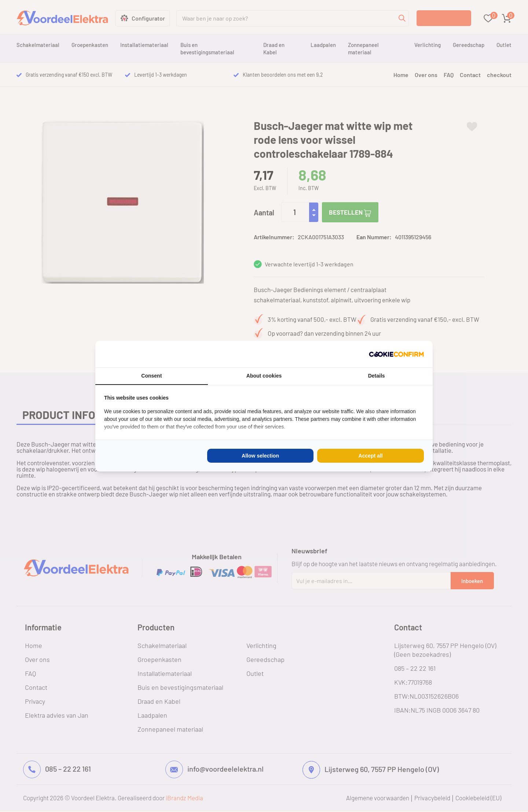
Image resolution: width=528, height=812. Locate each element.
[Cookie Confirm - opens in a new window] (396, 354)
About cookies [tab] (264, 376)
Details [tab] (377, 376)
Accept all (371, 456)
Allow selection (260, 456)
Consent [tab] (151, 376)
